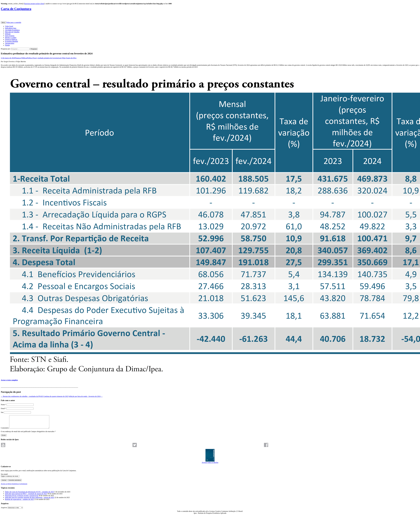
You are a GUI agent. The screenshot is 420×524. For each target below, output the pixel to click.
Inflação (8, 34)
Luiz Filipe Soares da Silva (67, 58)
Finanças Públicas (11, 39)
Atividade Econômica (12, 30)
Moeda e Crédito (11, 38)
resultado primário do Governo (48, 58)
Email (3, 408)
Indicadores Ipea (11, 28)
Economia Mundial (11, 41)
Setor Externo (10, 36)
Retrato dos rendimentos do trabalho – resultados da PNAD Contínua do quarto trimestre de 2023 (35, 396)
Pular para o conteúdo (14, 22)
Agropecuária (10, 43)
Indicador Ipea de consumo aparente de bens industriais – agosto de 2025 (30, 500)
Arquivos (4, 510)
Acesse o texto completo (9, 380)
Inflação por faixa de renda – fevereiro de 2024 (86, 396)
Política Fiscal (32, 58)
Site (2, 412)
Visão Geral (9, 26)
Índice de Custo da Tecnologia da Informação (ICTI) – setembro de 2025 (30, 494)
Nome (4, 405)
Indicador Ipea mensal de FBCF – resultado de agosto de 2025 (26, 496)
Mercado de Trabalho (12, 32)
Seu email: (4, 477)
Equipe (7, 45)
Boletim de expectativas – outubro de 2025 (19, 502)
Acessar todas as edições (210, 464)
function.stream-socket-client (34, 4)
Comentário (5, 430)
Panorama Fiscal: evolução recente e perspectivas (22, 498)
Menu (3, 23)
